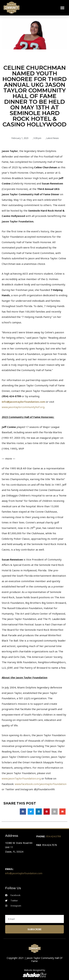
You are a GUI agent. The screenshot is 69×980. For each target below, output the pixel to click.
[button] (62, 8)
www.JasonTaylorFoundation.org (21, 778)
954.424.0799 (54, 836)
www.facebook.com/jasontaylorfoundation (41, 784)
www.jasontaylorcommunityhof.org (23, 407)
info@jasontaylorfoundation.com (23, 402)
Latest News (53, 138)
